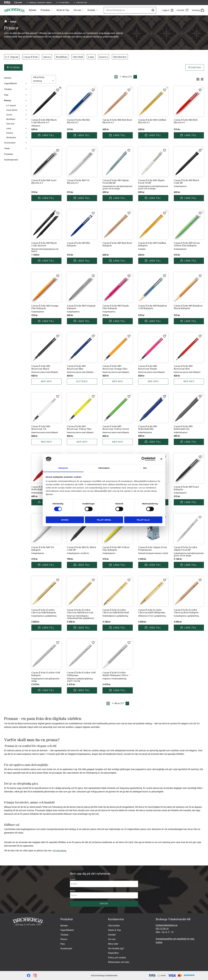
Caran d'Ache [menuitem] (12, 110)
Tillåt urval (104, 520)
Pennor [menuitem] (8, 100)
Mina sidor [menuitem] (113, 944)
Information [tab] (104, 468)
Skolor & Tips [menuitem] (63, 10)
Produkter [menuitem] (45, 10)
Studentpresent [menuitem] (11, 160)
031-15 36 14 (162, 929)
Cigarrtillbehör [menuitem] (11, 83)
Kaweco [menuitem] (10, 133)
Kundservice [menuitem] (116, 919)
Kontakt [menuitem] (91, 10)
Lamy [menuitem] (9, 128)
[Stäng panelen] (161, 459)
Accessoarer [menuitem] (10, 143)
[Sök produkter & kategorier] (130, 10)
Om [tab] (145, 468)
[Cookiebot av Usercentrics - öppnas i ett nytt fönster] (143, 459)
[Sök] (153, 10)
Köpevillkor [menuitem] (113, 953)
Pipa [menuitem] (6, 95)
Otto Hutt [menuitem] (10, 124)
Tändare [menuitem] (8, 89)
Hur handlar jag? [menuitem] (116, 948)
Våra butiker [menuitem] (114, 926)
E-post (73, 879)
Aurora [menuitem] (9, 115)
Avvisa (65, 520)
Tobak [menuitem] (7, 148)
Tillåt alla (143, 520)
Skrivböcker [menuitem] (11, 138)
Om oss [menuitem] (77, 10)
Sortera (196, 68)
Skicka (104, 904)
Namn (73, 891)
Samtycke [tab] (63, 468)
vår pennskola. (60, 851)
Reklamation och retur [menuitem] (119, 962)
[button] (184, 10)
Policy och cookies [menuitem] (117, 958)
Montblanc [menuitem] (11, 119)
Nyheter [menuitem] (33, 10)
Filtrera (15, 68)
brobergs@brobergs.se (167, 925)
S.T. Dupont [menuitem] (11, 106)
